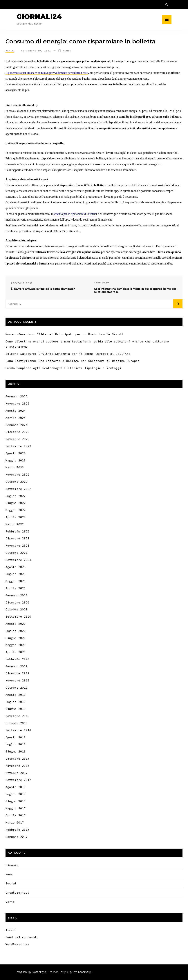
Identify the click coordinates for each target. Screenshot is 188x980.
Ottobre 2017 (17, 773)
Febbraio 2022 (17, 531)
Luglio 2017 (16, 794)
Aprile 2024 (16, 418)
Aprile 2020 (16, 652)
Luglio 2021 (16, 574)
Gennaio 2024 (17, 425)
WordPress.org (17, 944)
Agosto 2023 (16, 453)
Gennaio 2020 (17, 666)
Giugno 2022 (16, 503)
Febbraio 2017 (17, 830)
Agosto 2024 (16, 411)
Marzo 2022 (15, 524)
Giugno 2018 (16, 751)
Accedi (11, 930)
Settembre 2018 (18, 730)
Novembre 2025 (17, 403)
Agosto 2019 (16, 695)
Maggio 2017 (16, 808)
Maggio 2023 (16, 460)
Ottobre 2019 (17, 688)
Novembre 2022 (17, 474)
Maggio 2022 (16, 510)
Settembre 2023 (18, 446)
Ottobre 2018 (17, 723)
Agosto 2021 (16, 567)
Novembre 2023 (17, 439)
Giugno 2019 (16, 709)
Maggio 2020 (16, 645)
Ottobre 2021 (17, 553)
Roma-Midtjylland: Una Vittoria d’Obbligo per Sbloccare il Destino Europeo (73, 361)
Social (11, 883)
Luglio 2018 (16, 744)
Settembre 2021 (18, 560)
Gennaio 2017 (17, 837)
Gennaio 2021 (17, 595)
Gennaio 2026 (17, 396)
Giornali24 (39, 16)
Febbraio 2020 (17, 659)
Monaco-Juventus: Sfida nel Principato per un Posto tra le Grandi (64, 334)
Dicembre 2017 (17, 759)
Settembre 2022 (18, 489)
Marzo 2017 (15, 822)
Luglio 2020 (16, 631)
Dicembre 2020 (17, 602)
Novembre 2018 (17, 716)
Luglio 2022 (16, 496)
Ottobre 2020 (17, 609)
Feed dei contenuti (22, 937)
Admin (67, 51)
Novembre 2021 (17, 545)
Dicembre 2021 (17, 538)
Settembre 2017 (18, 780)
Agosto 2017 (16, 787)
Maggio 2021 (16, 581)
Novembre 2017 (17, 766)
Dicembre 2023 (17, 432)
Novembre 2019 (17, 680)
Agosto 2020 (16, 624)
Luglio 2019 (16, 702)
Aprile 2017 (16, 815)
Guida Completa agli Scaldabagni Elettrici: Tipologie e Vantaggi (63, 368)
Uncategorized (17, 893)
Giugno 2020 (16, 638)
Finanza (12, 865)
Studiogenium (83, 972)
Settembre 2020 (18, 616)
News (9, 874)
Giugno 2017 (16, 801)
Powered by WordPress (32, 972)
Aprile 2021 (16, 588)
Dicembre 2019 (17, 673)
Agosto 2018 (16, 737)
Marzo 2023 (15, 467)
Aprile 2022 (16, 517)
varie (10, 51)
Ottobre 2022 (17, 482)
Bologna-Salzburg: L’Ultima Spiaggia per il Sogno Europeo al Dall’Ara (68, 354)
